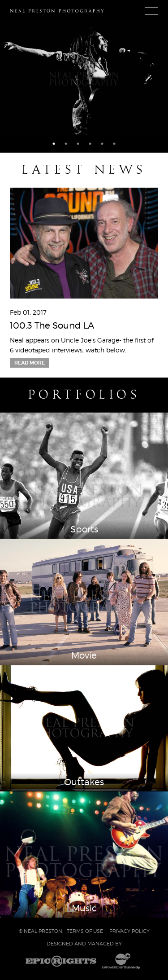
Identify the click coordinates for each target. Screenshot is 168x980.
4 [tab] (90, 144)
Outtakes (84, 782)
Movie (84, 655)
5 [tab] (102, 144)
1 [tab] (54, 144)
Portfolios (84, 395)
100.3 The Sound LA (52, 325)
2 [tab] (66, 144)
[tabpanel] (84, 79)
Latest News (84, 170)
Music (84, 908)
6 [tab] (114, 144)
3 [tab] (78, 144)
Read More (30, 363)
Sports (84, 529)
